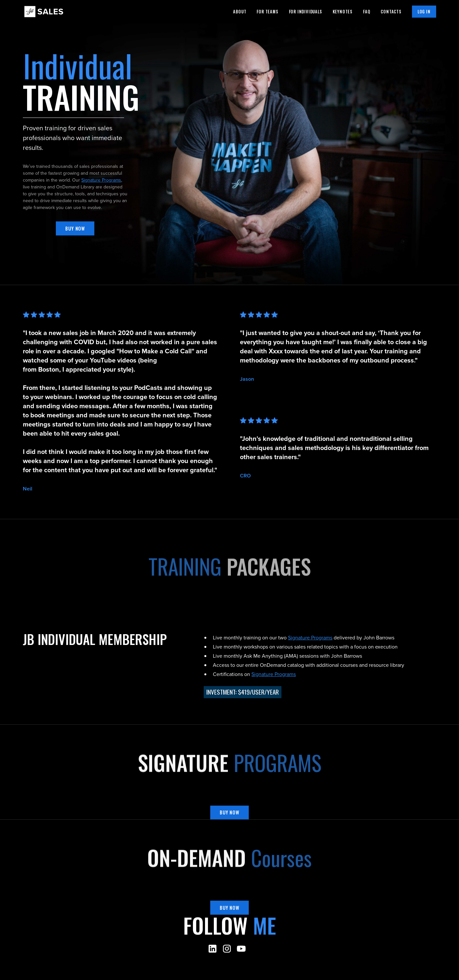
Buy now (75, 228)
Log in (424, 12)
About (240, 12)
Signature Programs (101, 180)
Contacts (391, 12)
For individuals (306, 12)
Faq (367, 12)
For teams (267, 12)
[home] (44, 11)
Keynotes (343, 12)
